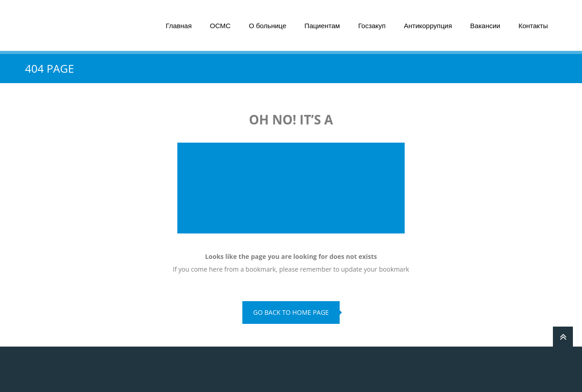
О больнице (267, 26)
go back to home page (291, 312)
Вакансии (485, 26)
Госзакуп (372, 26)
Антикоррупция (428, 26)
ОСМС (221, 26)
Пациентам (322, 26)
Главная (178, 26)
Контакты (533, 26)
